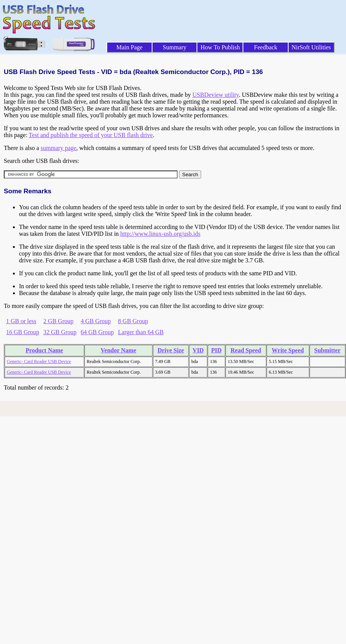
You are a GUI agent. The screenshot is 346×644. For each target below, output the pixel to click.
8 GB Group (133, 321)
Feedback (266, 47)
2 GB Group (58, 321)
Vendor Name (118, 350)
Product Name (44, 350)
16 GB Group (23, 332)
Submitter (327, 350)
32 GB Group (60, 332)
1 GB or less (21, 321)
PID (216, 350)
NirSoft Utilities (311, 47)
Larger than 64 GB (141, 332)
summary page (59, 148)
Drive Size (171, 350)
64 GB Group (97, 332)
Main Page (129, 47)
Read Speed (246, 350)
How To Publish (220, 47)
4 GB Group (96, 321)
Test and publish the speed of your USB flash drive (90, 135)
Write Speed (288, 350)
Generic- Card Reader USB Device (39, 361)
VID (198, 350)
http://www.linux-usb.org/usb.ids (160, 234)
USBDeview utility (216, 95)
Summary (175, 47)
